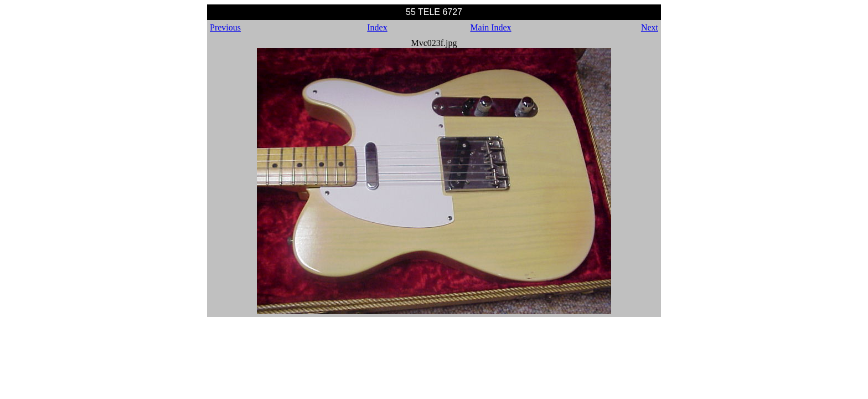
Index (377, 27)
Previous (225, 27)
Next (650, 27)
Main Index (490, 27)
